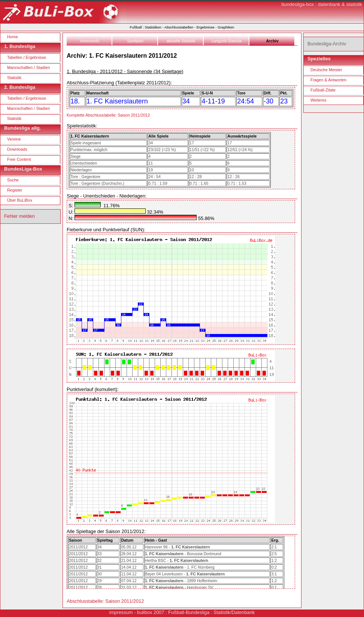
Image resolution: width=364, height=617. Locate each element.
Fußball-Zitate (323, 90)
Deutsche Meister (326, 70)
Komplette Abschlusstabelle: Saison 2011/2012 (108, 115)
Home (13, 37)
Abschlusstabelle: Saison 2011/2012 (105, 601)
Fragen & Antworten (328, 80)
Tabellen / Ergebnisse (27, 57)
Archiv (272, 41)
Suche (13, 180)
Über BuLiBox (20, 200)
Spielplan (135, 41)
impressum (121, 612)
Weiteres (318, 100)
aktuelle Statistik (181, 41)
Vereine (14, 139)
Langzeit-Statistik (226, 41)
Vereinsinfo (90, 41)
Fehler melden (19, 216)
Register (15, 190)
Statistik (14, 78)
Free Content (19, 159)
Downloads (17, 149)
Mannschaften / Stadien (28, 67)
